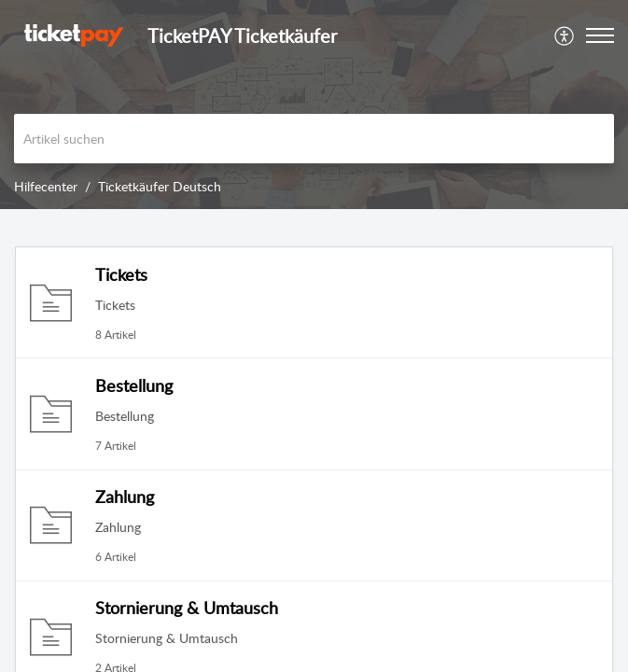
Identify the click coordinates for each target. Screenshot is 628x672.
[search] (314, 139)
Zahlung (125, 497)
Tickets (121, 274)
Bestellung (134, 385)
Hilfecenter (46, 186)
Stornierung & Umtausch (187, 608)
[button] (565, 35)
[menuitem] (565, 35)
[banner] (314, 105)
